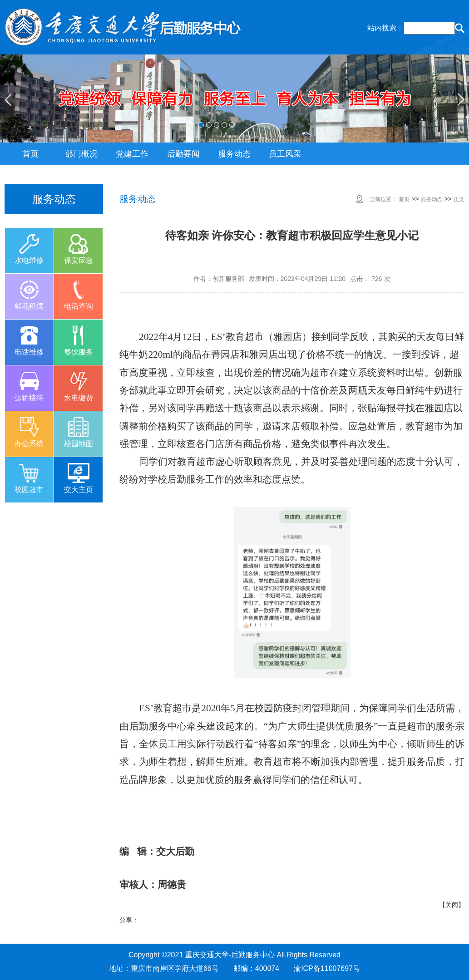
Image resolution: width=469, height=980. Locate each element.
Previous (8, 100)
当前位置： (383, 199)
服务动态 (234, 154)
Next (461, 100)
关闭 (452, 905)
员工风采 (285, 154)
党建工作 (132, 154)
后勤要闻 (183, 154)
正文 (459, 199)
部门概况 (81, 154)
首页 (30, 154)
